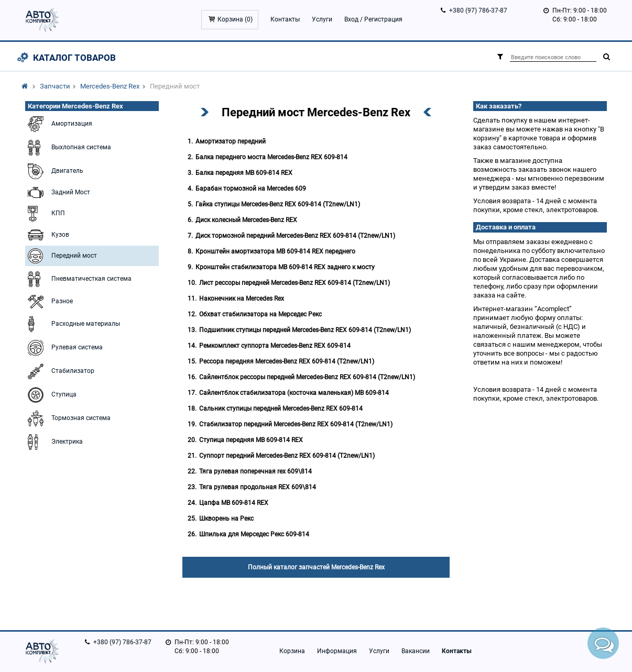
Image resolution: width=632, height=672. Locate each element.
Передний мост (61, 256)
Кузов (47, 235)
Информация (337, 651)
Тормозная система (68, 418)
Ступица (51, 395)
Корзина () (235, 19)
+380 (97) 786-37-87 (478, 10)
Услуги (322, 19)
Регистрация (383, 19)
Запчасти (55, 86)
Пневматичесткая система (78, 279)
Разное (49, 302)
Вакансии (416, 651)
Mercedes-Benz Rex (110, 86)
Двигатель (54, 171)
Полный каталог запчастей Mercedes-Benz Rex (316, 567)
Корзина (292, 651)
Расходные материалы (73, 324)
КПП (45, 214)
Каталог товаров (74, 58)
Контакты (285, 19)
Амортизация (59, 124)
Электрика (54, 442)
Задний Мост (58, 192)
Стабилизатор (60, 371)
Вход (351, 19)
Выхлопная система (68, 148)
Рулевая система (64, 348)
